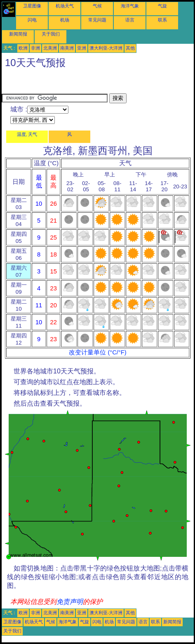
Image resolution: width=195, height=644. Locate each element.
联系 (162, 20)
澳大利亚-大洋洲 (106, 48)
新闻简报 (18, 34)
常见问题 (97, 20)
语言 (130, 20)
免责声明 (70, 602)
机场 (65, 20)
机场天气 (65, 6)
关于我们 (51, 34)
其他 (130, 48)
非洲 (35, 48)
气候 (97, 6)
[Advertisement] (68, 83)
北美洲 (50, 48)
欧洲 (23, 48)
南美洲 (67, 48)
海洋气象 (130, 6)
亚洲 (82, 48)
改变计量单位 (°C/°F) (97, 352)
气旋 (162, 6)
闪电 (32, 20)
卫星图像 (32, 6)
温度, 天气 (27, 134)
